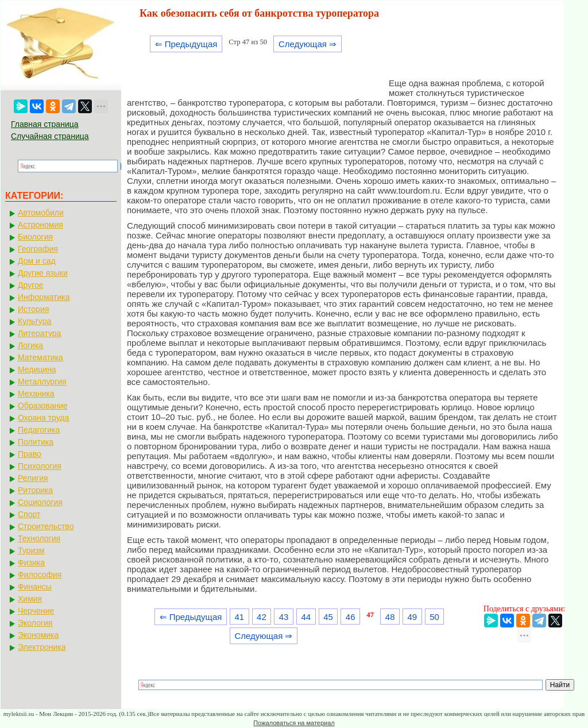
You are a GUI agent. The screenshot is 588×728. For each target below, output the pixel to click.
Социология (40, 502)
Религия (33, 478)
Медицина (37, 369)
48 (390, 617)
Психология (40, 466)
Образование (43, 406)
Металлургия (42, 382)
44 (306, 617)
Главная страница (45, 124)
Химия (30, 599)
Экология (35, 623)
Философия (40, 575)
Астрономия (40, 225)
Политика (36, 442)
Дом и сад (37, 261)
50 (434, 617)
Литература (39, 333)
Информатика (44, 297)
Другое (30, 285)
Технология (39, 538)
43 (284, 617)
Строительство (46, 526)
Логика (30, 345)
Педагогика (39, 430)
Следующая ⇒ (307, 44)
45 (328, 617)
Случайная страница (50, 136)
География (38, 249)
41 (239, 617)
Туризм (31, 550)
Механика (36, 394)
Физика (31, 563)
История (33, 309)
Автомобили (41, 213)
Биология (35, 237)
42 (262, 617)
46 (351, 617)
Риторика (35, 490)
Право (30, 454)
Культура (34, 321)
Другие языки (43, 273)
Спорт (29, 514)
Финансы (35, 587)
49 (413, 617)
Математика (40, 357)
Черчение (36, 611)
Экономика (38, 635)
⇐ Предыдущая (186, 44)
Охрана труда (43, 418)
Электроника (42, 647)
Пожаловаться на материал (294, 723)
